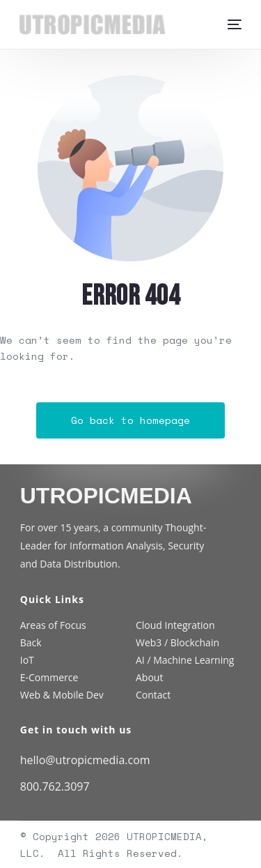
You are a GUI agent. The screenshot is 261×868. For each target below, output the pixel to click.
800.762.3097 (55, 786)
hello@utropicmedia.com (85, 760)
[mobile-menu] (231, 24)
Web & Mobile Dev (62, 695)
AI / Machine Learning (185, 660)
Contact (153, 695)
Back (31, 642)
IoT (27, 660)
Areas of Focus (53, 625)
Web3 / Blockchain (177, 642)
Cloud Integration (175, 625)
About (149, 677)
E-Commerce (49, 677)
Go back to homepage (130, 420)
